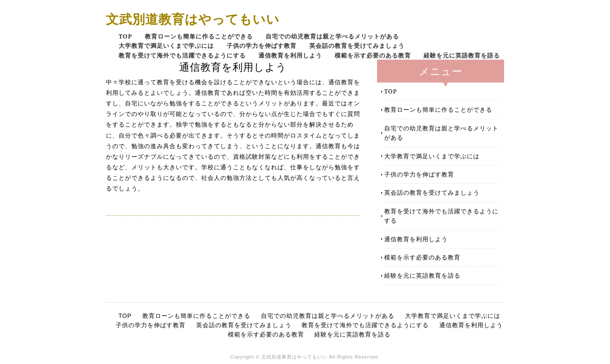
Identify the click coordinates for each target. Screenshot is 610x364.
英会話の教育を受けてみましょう (357, 45)
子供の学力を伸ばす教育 (262, 45)
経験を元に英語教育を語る (462, 55)
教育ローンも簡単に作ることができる (199, 36)
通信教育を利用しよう (290, 55)
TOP (125, 36)
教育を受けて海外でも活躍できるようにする (182, 55)
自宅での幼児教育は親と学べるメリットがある (332, 36)
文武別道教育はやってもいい (193, 19)
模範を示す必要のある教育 (373, 55)
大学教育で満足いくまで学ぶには (166, 45)
